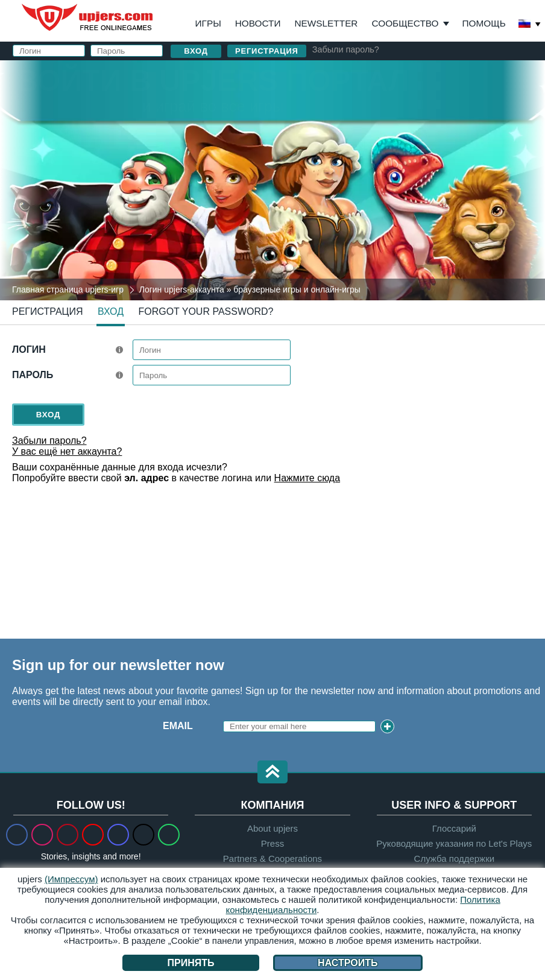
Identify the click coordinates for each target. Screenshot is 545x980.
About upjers (272, 828)
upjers (88, 17)
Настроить (348, 963)
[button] (272, 773)
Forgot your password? (206, 311)
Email (178, 726)
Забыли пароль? (346, 49)
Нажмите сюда (307, 478)
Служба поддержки (455, 858)
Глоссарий (454, 828)
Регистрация (267, 51)
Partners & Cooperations (272, 858)
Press (272, 843)
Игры (208, 23)
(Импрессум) (71, 879)
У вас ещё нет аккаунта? (67, 451)
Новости (258, 23)
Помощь (484, 23)
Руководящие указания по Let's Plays (454, 843)
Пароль (33, 375)
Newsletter (326, 23)
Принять (191, 963)
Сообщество (405, 23)
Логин (29, 349)
